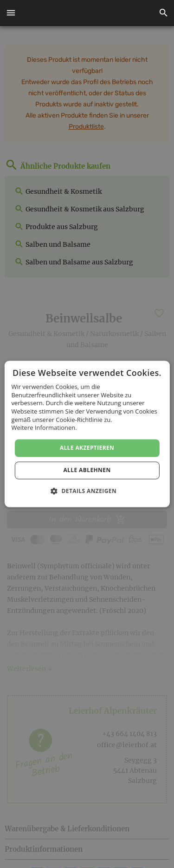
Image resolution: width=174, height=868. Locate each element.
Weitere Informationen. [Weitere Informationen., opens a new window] (44, 428)
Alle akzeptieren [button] (87, 448)
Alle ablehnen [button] (87, 470)
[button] (11, 13)
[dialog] (87, 434)
